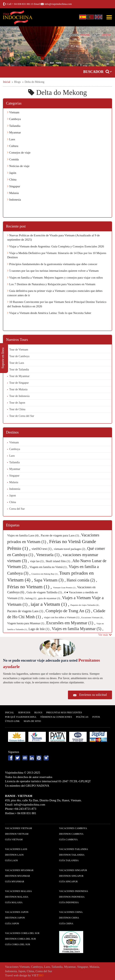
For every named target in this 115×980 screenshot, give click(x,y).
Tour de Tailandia (19, 370)
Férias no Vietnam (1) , (30, 587)
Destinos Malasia (17, 897)
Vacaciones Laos (16, 849)
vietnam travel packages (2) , (71, 549)
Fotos (96, 717)
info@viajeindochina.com (58, 4)
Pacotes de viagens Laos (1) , (26, 611)
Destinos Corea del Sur (20, 939)
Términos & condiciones (56, 717)
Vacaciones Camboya (73, 828)
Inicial (10, 712)
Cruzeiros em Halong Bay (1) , (45, 574)
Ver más (105, 635)
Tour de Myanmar (19, 376)
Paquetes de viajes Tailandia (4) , (85, 605)
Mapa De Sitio (32, 721)
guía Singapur (68, 882)
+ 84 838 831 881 (21, 4)
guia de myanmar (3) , (50, 598)
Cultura (13, 146)
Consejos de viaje (19, 153)
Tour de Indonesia (19, 396)
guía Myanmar (15, 882)
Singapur (14, 186)
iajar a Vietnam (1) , (51, 604)
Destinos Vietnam (17, 834)
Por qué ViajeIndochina (21, 717)
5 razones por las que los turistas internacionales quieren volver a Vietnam (53, 271)
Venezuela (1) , (49, 555)
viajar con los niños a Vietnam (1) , (63, 617)
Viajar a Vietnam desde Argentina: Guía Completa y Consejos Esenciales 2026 (56, 246)
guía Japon (12, 924)
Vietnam (13, 112)
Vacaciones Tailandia (74, 849)
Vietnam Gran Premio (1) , (65, 587)
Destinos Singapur (71, 876)
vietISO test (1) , (43, 549)
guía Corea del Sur (18, 944)
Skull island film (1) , (59, 561)
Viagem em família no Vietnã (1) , (49, 567)
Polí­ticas (82, 717)
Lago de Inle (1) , (40, 629)
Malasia (13, 193)
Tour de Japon (17, 403)
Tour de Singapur (19, 383)
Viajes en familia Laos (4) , (24, 535)
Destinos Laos (14, 855)
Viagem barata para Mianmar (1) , (27, 623)
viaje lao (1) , (38, 561)
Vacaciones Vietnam (18, 828)
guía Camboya (68, 840)
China (12, 179)
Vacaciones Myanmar (19, 870)
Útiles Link (12, 721)
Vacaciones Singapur (73, 870)
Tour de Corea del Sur (22, 416)
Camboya (14, 119)
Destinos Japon (15, 918)
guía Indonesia (69, 902)
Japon (13, 496)
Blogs (38, 712)
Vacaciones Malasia (18, 891)
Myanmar (14, 132)
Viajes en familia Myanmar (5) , (77, 629)
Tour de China (17, 409)
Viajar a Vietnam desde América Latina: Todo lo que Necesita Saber (49, 313)
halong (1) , (32, 598)
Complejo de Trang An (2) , (69, 611)
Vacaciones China (71, 912)
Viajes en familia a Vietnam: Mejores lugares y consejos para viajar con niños (55, 278)
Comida (13, 159)
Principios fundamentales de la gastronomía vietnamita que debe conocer (52, 264)
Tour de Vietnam (19, 350)
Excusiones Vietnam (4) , (92, 617)
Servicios (24, 712)
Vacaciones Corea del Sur (22, 933)
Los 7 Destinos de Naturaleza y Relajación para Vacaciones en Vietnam (51, 284)
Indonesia (14, 200)
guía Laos (11, 860)
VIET (38, 975)
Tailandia (14, 126)
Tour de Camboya (19, 356)
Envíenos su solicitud (93, 695)
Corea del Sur (17, 509)
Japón (12, 173)
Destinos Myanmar (17, 876)
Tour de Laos (17, 363)
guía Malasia (14, 902)
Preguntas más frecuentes (64, 712)
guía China (66, 924)
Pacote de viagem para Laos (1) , (61, 535)
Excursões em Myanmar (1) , (71, 623)
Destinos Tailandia (72, 855)
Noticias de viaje (18, 166)
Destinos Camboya (71, 834)
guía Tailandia (69, 860)
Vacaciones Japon (17, 912)
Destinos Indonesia (72, 897)
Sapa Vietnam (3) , (50, 580)
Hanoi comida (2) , (82, 580)
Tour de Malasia (18, 389)
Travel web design (16, 975)
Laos (11, 139)
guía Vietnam (14, 840)
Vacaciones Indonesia (74, 891)
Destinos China (69, 918)
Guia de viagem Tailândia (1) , (45, 592)
